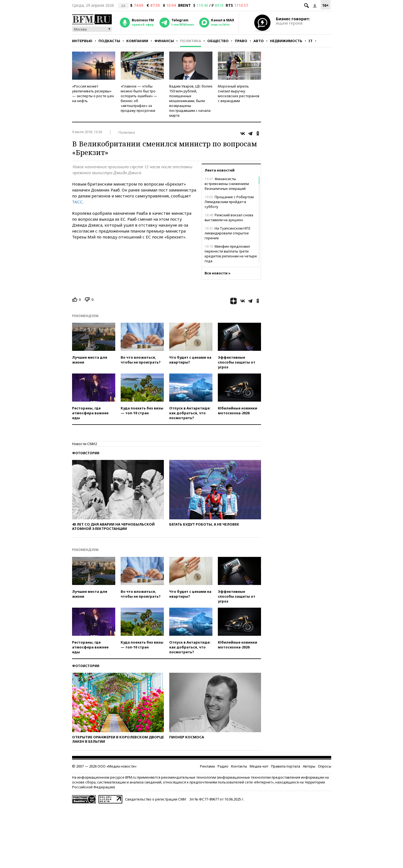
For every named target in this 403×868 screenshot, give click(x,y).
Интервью (82, 41)
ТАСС (77, 202)
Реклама (207, 766)
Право (241, 41)
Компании (137, 41)
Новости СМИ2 (84, 444)
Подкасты (109, 41)
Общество (218, 41)
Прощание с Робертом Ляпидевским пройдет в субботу (229, 202)
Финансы (164, 41)
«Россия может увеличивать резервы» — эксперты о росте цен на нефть (93, 93)
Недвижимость (286, 41)
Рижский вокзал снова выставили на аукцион (229, 217)
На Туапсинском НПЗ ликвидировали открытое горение (227, 233)
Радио (223, 766)
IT (311, 41)
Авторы (309, 766)
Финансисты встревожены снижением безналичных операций (227, 184)
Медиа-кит (259, 766)
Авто (259, 41)
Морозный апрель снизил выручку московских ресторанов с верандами (239, 93)
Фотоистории (86, 453)
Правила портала (286, 766)
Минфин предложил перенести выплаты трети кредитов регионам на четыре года (231, 254)
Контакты (239, 766)
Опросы (325, 766)
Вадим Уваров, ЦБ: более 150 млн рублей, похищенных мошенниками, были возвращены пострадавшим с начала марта (191, 101)
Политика (191, 41)
